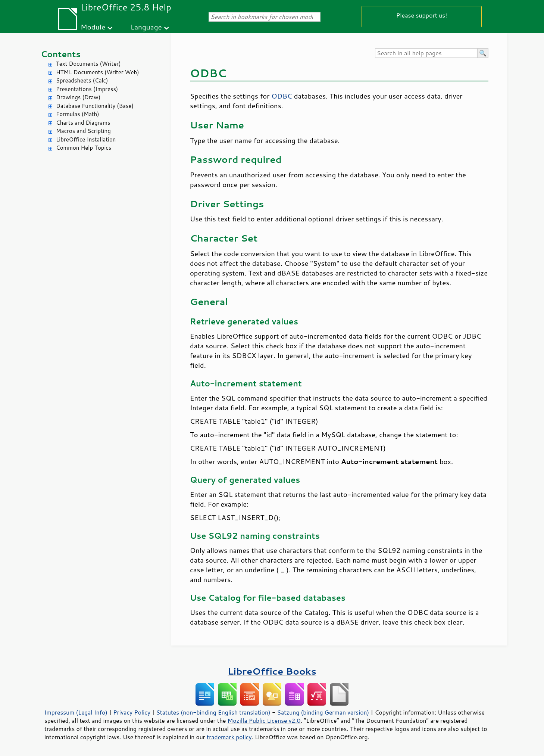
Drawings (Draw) (78, 97)
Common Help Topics (84, 148)
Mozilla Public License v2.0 (264, 721)
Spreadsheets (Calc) (82, 80)
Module (93, 27)
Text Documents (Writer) (88, 64)
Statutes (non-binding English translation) (213, 712)
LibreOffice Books (272, 671)
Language (146, 27)
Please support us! (422, 15)
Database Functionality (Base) (95, 106)
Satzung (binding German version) (323, 712)
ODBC (282, 96)
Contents (61, 54)
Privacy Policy (132, 712)
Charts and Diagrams (83, 123)
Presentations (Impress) (87, 89)
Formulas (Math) (78, 114)
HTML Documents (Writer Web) (98, 72)
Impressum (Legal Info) (76, 712)
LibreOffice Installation (86, 139)
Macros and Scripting (83, 131)
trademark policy (229, 737)
